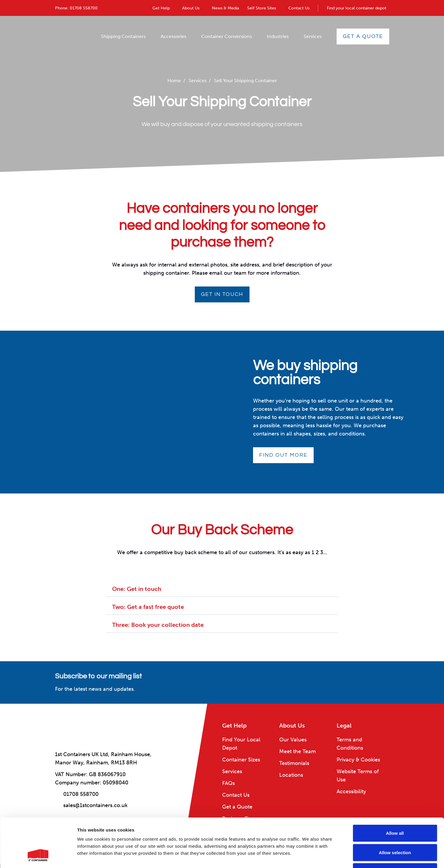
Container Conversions (227, 36)
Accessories (173, 36)
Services (313, 36)
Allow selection (395, 810)
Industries (278, 36)
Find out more (283, 455)
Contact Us (299, 8)
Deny (395, 829)
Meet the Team (297, 751)
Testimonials (294, 763)
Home (174, 81)
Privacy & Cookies (358, 760)
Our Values (293, 740)
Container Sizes (241, 760)
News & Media (225, 8)
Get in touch (222, 294)
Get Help (161, 8)
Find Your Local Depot (241, 744)
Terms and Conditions (350, 744)
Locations (291, 775)
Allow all (395, 791)
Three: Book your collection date (158, 625)
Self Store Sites (262, 8)
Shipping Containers (123, 36)
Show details (309, 856)
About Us (191, 8)
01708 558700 (84, 8)
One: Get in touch (137, 589)
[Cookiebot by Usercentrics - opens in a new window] (38, 857)
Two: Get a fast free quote (148, 607)
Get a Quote (363, 36)
